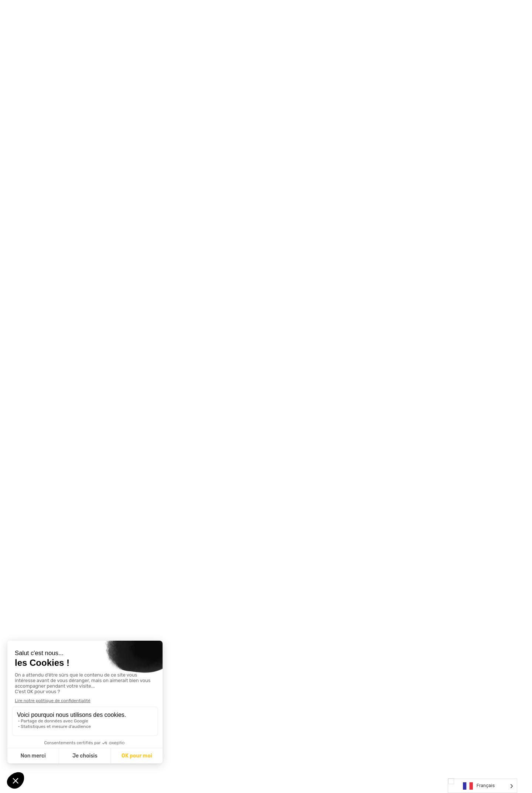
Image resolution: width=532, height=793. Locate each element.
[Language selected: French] (482, 786)
